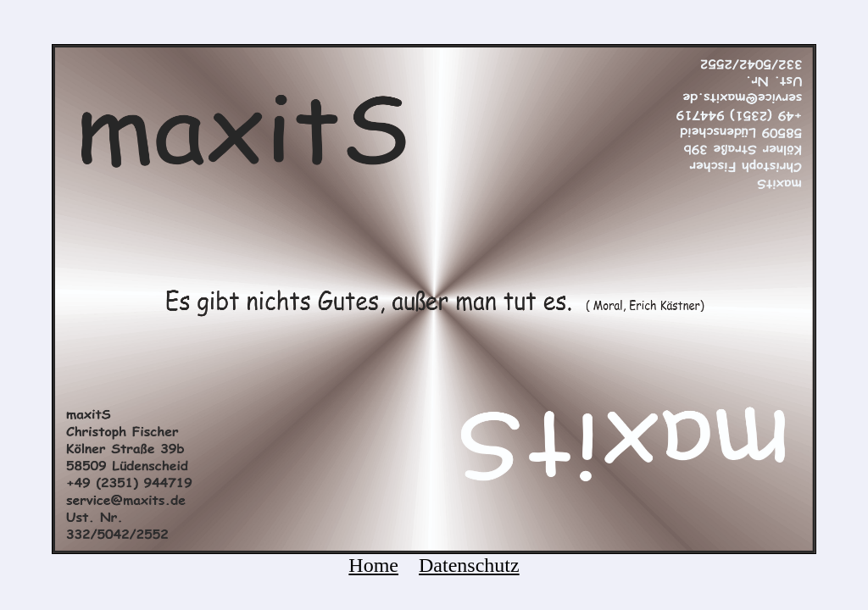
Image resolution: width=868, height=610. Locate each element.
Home (373, 565)
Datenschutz (469, 565)
